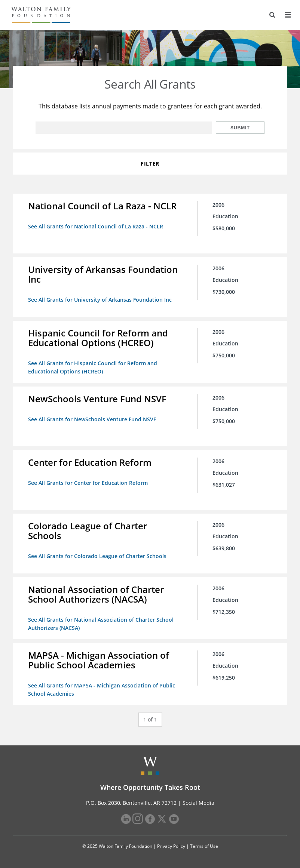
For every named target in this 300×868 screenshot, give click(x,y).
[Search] (272, 15)
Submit (240, 128)
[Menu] (288, 15)
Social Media (198, 803)
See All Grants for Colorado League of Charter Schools (97, 556)
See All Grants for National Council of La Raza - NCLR (96, 226)
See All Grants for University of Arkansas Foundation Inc (100, 300)
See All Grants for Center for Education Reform (88, 483)
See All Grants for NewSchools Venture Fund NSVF (92, 419)
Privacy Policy (171, 846)
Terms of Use (204, 846)
